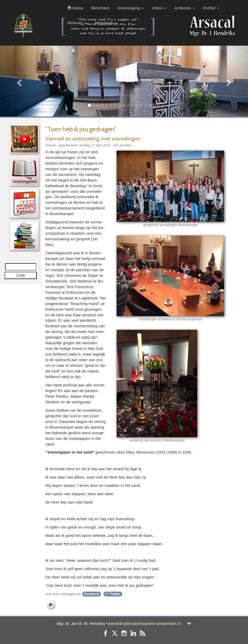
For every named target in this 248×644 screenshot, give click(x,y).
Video (159, 8)
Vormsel (77, 23)
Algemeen (106, 23)
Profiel (211, 8)
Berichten (100, 8)
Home (75, 8)
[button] (19, 81)
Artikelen (185, 8)
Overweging (131, 8)
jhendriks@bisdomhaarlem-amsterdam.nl (144, 624)
